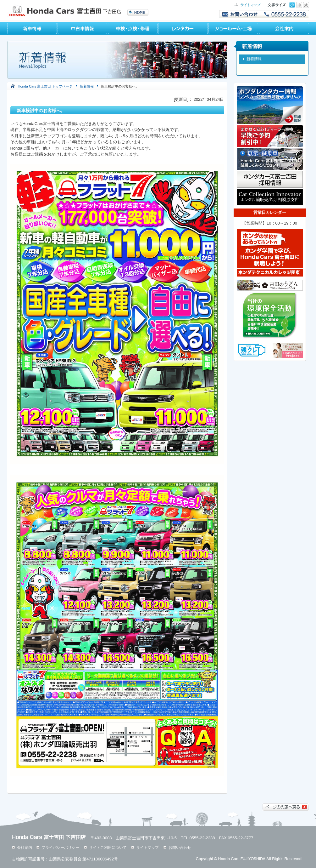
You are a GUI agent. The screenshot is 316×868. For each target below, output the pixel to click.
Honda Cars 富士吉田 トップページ (45, 86)
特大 (306, 5)
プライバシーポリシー (60, 847)
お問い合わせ (180, 847)
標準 (292, 5)
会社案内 (25, 847)
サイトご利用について (108, 847)
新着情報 (87, 86)
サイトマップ (147, 847)
